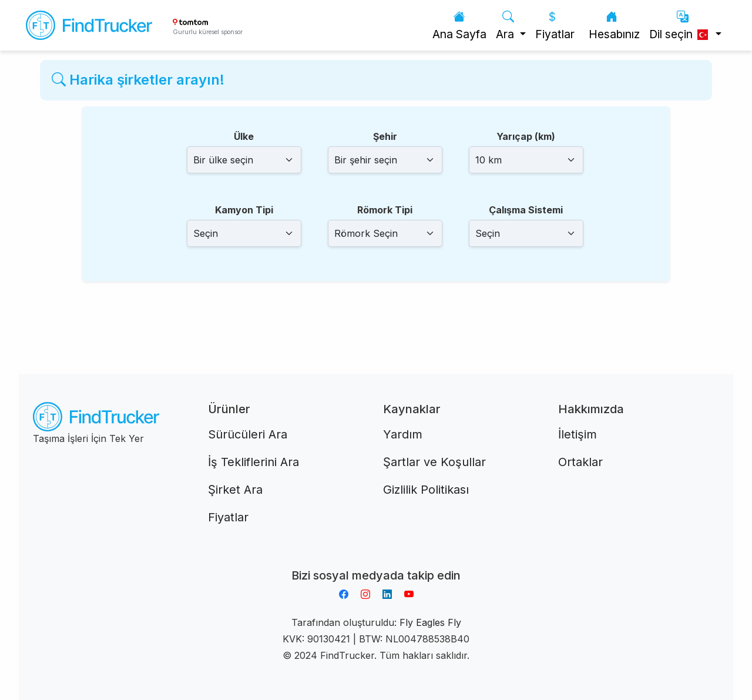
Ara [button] (506, 26)
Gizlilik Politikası (426, 490)
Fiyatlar (555, 26)
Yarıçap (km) (526, 136)
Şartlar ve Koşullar (434, 462)
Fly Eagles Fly (430, 622)
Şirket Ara (235, 490)
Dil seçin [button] (681, 26)
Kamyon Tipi (244, 210)
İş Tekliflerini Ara (254, 462)
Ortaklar (580, 462)
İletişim (578, 434)
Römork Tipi (385, 210)
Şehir (385, 136)
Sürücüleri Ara (248, 434)
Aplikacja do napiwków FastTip (376, 561)
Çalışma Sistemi (526, 210)
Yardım (403, 434)
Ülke (244, 136)
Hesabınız (614, 26)
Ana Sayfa (459, 26)
